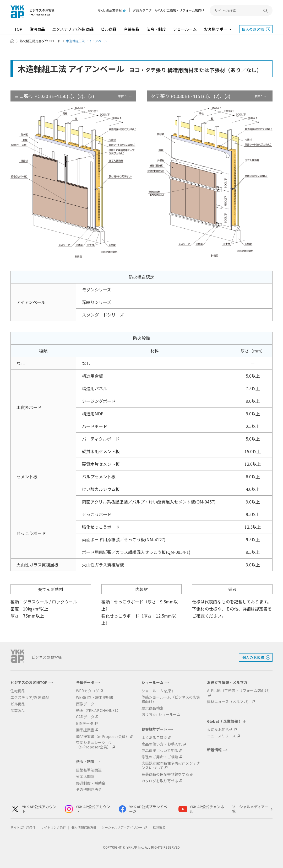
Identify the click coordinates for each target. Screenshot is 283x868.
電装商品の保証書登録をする (165, 774)
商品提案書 (85, 730)
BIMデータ (85, 723)
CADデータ (85, 717)
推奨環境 (159, 827)
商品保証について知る (160, 751)
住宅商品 (37, 29)
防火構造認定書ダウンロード (40, 41)
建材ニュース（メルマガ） (229, 702)
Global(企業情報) (110, 10)
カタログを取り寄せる (160, 781)
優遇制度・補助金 (91, 783)
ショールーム (185, 29)
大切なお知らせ (220, 730)
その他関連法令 (89, 789)
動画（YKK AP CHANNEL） (98, 711)
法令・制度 (156, 29)
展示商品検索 (153, 708)
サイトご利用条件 (23, 827)
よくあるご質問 (154, 738)
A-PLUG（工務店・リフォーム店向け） (240, 691)
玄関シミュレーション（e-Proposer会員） (94, 745)
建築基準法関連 (89, 770)
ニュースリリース (221, 736)
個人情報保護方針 (84, 827)
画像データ (85, 704)
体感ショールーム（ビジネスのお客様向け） (171, 699)
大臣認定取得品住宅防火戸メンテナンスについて (171, 765)
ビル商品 (109, 29)
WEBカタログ (142, 10)
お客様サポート (218, 29)
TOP (18, 29)
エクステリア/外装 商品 (73, 29)
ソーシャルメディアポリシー (125, 827)
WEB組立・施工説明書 (95, 697)
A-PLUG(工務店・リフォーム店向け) (180, 10)
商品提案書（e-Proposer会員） (103, 736)
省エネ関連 (85, 777)
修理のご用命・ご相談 (160, 757)
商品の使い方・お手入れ (162, 744)
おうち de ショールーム (161, 714)
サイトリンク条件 (53, 827)
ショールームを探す (158, 691)
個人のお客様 (253, 29)
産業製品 (132, 29)
